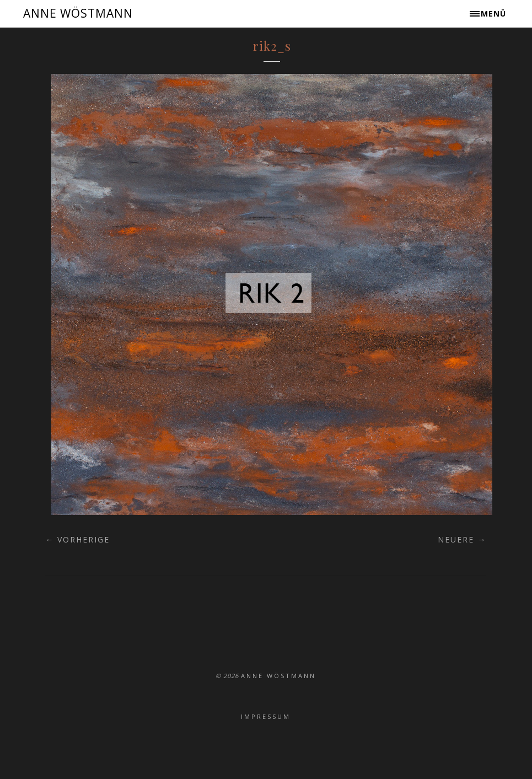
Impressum (266, 716)
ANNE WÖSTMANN (78, 13)
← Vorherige (77, 539)
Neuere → (462, 539)
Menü (493, 14)
